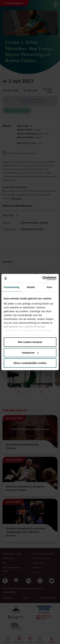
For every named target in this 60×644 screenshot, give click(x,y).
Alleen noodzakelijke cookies (30, 363)
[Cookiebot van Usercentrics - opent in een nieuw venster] (43, 278)
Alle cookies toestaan (30, 342)
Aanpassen (30, 352)
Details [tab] (31, 287)
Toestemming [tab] (12, 287)
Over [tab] (50, 287)
